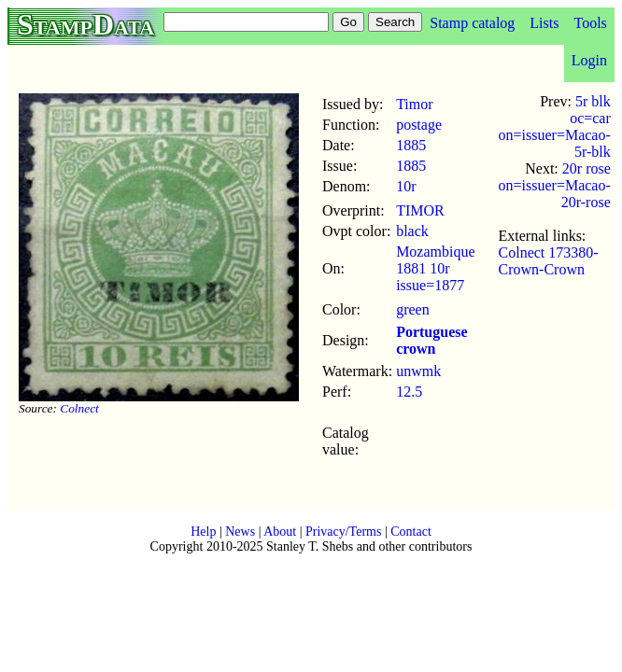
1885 (411, 145)
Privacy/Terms (343, 532)
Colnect (79, 408)
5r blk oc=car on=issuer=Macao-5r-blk (555, 126)
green (413, 309)
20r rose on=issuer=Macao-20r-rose (555, 185)
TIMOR (420, 210)
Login (589, 60)
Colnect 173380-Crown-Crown (549, 261)
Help (203, 532)
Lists (544, 23)
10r (406, 186)
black (412, 231)
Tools (590, 23)
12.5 (409, 392)
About (280, 532)
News (240, 532)
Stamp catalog (472, 23)
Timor (414, 104)
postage (419, 125)
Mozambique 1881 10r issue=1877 (435, 268)
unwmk (418, 371)
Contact (411, 532)
